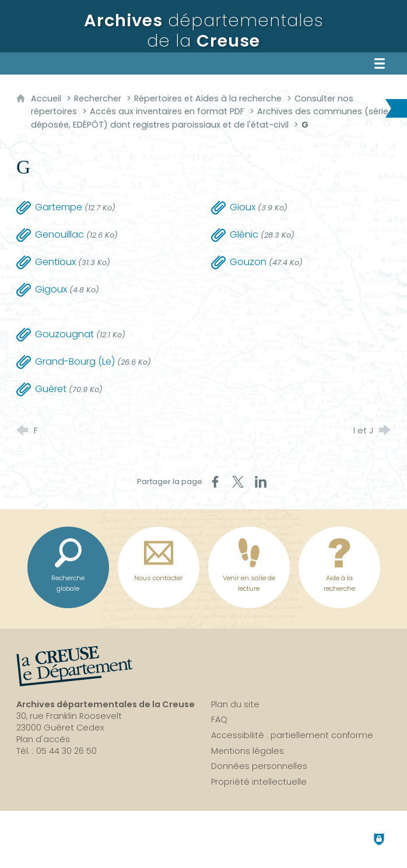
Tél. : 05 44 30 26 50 (57, 751)
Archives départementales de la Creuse (106, 704)
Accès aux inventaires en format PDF (167, 111)
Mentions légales (248, 751)
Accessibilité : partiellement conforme (292, 735)
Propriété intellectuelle (259, 782)
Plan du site (235, 704)
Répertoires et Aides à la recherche (208, 98)
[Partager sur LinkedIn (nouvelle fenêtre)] (261, 482)
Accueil (47, 98)
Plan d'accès (43, 739)
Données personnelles (259, 766)
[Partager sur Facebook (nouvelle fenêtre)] (215, 482)
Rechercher (98, 98)
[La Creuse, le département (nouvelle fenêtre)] (75, 666)
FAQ (219, 719)
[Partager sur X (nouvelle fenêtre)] (238, 482)
